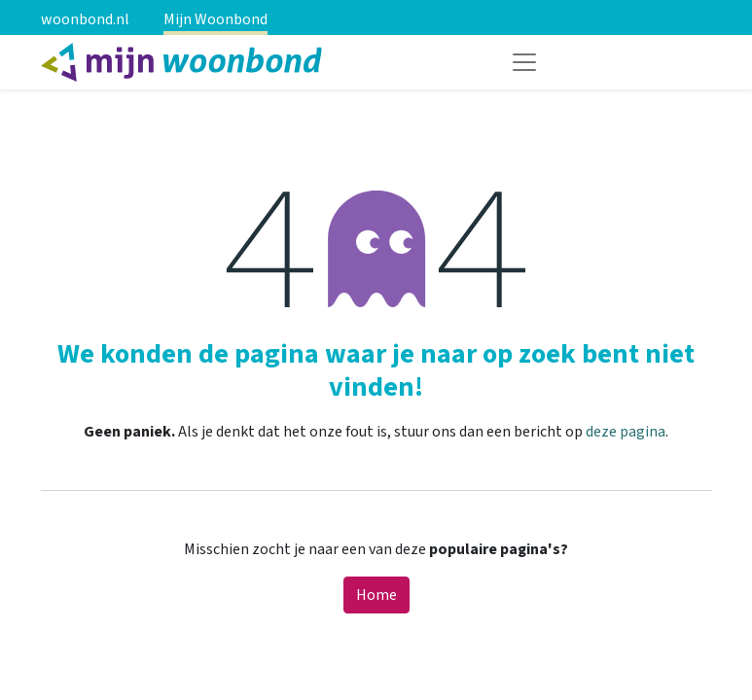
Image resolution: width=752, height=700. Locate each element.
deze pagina (626, 432)
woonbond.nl (85, 19)
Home (376, 595)
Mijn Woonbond (215, 19)
